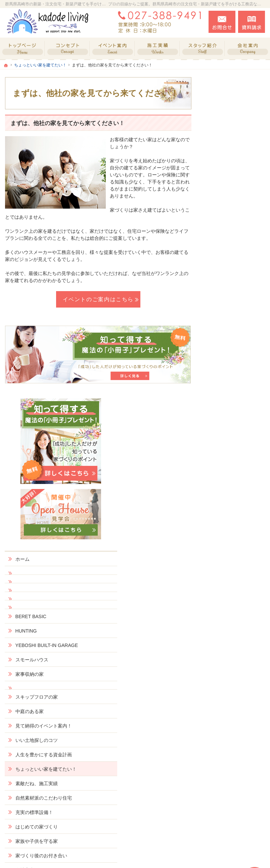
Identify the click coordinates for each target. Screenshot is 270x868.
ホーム (219, 209)
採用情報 (222, 610)
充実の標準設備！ (231, 492)
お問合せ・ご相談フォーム (225, 810)
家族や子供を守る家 (233, 521)
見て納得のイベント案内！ (236, 385)
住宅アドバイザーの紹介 (236, 593)
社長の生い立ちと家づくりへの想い (236, 573)
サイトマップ (226, 688)
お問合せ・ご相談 (231, 645)
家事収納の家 (226, 330)
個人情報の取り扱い (233, 674)
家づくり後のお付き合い (236, 538)
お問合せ (222, 22)
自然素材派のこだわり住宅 (236, 475)
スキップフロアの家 (233, 353)
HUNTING (223, 281)
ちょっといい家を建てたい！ (236, 440)
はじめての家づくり (233, 506)
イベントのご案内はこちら (98, 299)
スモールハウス (229, 315)
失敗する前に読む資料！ (233, 628)
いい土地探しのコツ (233, 402)
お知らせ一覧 (226, 659)
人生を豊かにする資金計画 (236, 420)
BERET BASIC (228, 266)
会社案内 (222, 555)
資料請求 (252, 22)
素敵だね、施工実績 (233, 457)
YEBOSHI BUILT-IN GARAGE (233, 298)
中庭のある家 (226, 367)
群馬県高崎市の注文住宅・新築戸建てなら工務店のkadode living (170, 855)
